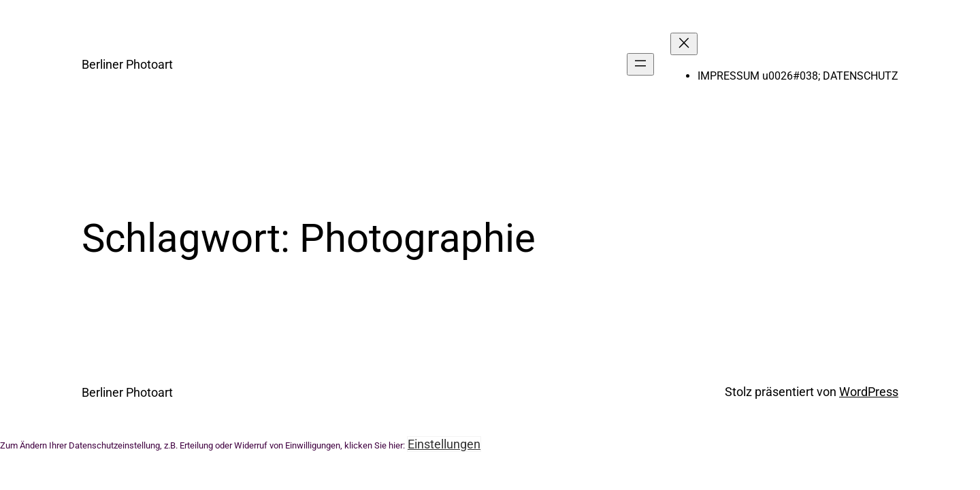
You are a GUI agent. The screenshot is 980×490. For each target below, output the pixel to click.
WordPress (869, 392)
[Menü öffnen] (640, 64)
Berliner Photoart (127, 64)
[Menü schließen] (684, 44)
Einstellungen (444, 444)
